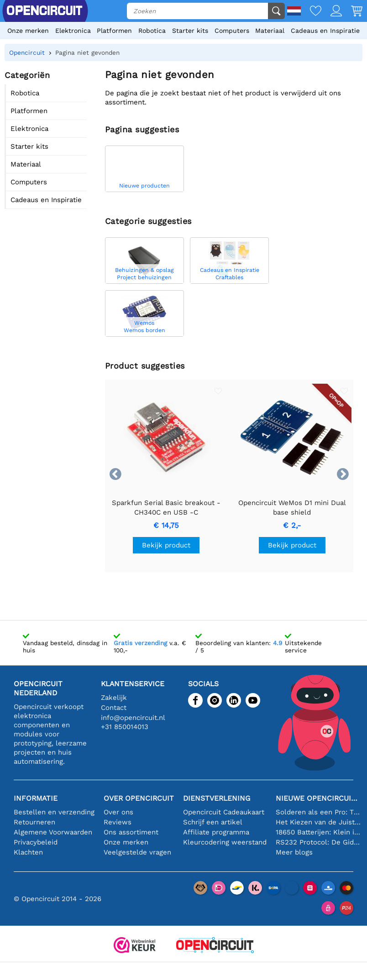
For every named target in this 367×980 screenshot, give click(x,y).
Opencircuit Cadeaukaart (224, 812)
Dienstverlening (217, 798)
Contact (114, 708)
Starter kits (190, 31)
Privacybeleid (36, 842)
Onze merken (28, 31)
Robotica (152, 31)
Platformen (114, 31)
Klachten (28, 852)
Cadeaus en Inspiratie (325, 31)
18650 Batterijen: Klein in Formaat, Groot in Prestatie (318, 832)
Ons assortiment (131, 832)
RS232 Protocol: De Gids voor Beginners (318, 842)
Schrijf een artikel (213, 822)
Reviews (118, 822)
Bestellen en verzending (54, 812)
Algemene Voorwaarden (53, 832)
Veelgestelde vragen (137, 852)
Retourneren (34, 822)
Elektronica (73, 31)
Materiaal (270, 31)
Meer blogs (294, 852)
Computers (232, 31)
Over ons (118, 812)
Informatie (36, 798)
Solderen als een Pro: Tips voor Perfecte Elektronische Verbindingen (318, 812)
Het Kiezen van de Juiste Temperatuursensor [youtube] (318, 822)
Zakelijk (114, 698)
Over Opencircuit (139, 798)
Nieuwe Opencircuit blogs (318, 798)
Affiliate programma (216, 832)
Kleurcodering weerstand (225, 842)
